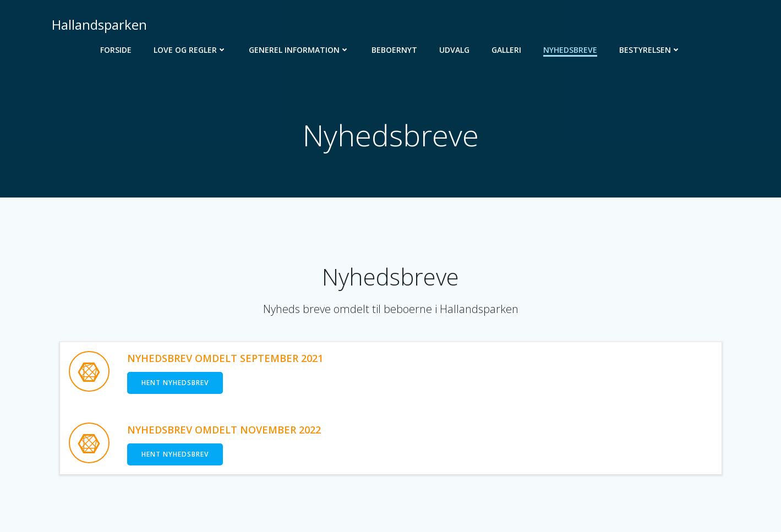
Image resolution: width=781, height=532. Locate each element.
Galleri (506, 50)
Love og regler (190, 50)
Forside (116, 50)
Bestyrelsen (650, 50)
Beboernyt (394, 50)
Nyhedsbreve (570, 50)
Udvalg (454, 50)
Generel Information (299, 50)
